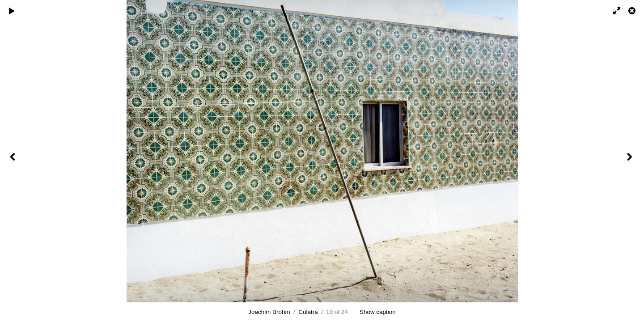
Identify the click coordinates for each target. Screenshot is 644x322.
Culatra (308, 312)
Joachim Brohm (269, 312)
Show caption (378, 312)
